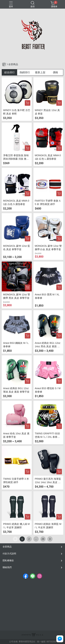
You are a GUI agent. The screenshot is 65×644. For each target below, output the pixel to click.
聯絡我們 (7, 567)
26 (43, 539)
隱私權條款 (8, 560)
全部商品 (7, 547)
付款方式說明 (9, 554)
